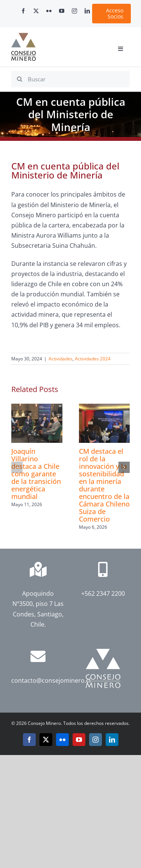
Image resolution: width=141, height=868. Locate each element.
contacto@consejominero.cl (51, 680)
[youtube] (62, 11)
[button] (17, 467)
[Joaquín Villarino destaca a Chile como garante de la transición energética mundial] (37, 408)
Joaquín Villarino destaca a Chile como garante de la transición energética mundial (36, 474)
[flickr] (49, 11)
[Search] (20, 79)
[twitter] (36, 11)
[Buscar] (70, 79)
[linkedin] (87, 11)
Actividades (61, 359)
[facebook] (23, 11)
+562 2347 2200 (103, 593)
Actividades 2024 (93, 359)
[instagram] (74, 11)
